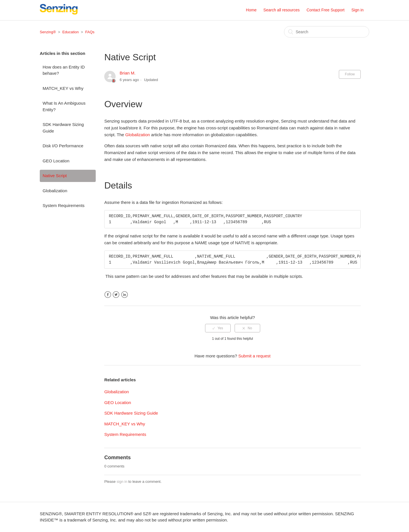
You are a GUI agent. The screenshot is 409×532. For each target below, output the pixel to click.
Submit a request (254, 356)
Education (70, 32)
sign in (122, 482)
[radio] (218, 328)
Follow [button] (350, 74)
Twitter (116, 295)
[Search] (327, 32)
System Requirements (64, 205)
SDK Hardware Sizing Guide (63, 128)
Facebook (108, 295)
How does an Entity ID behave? (64, 70)
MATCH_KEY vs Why (63, 88)
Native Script (55, 176)
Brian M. (128, 73)
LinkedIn (125, 295)
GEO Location (56, 161)
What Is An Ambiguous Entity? (64, 106)
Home (251, 10)
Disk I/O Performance (63, 146)
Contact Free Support (325, 10)
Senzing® (48, 32)
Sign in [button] (357, 10)
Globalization (55, 191)
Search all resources (281, 10)
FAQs (90, 32)
